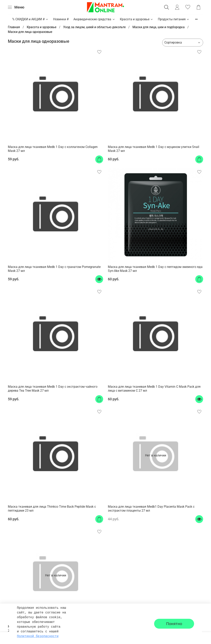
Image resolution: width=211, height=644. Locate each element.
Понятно (174, 624)
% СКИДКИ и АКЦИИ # (30, 19)
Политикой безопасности (38, 636)
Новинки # (61, 19)
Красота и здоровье (137, 19)
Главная (14, 27)
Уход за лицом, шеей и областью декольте (94, 27)
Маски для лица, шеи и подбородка (159, 27)
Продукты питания (174, 19)
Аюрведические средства (94, 19)
